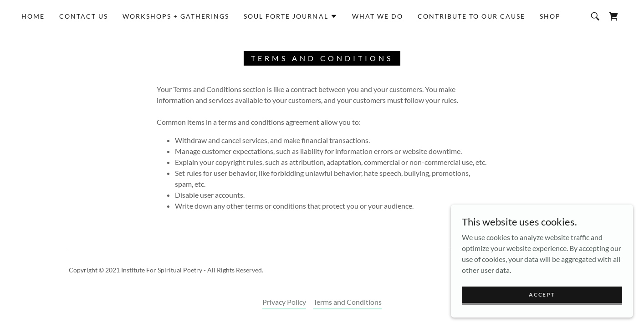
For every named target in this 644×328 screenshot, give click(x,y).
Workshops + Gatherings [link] (176, 16)
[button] (290, 16)
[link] (613, 16)
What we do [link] (378, 16)
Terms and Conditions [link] (348, 302)
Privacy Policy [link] (284, 302)
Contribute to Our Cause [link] (471, 16)
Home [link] (33, 16)
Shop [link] (550, 16)
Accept (542, 295)
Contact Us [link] (84, 16)
